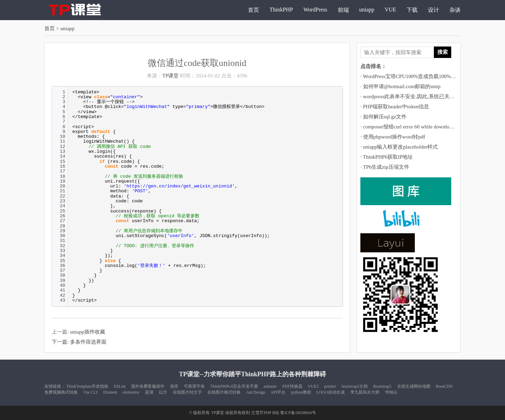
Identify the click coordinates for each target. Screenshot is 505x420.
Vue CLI (91, 392)
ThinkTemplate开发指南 (87, 386)
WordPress (315, 10)
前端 (343, 10)
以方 (163, 392)
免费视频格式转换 (61, 392)
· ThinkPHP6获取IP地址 (387, 157)
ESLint (120, 386)
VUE (390, 10)
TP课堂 (171, 76)
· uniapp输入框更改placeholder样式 (399, 147)
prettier (330, 386)
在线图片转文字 (187, 392)
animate (270, 386)
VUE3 (313, 386)
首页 (254, 10)
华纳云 (391, 392)
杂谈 (455, 10)
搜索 (443, 52)
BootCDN (444, 386)
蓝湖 (149, 392)
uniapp (367, 10)
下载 (412, 10)
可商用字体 (194, 386)
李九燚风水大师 (365, 392)
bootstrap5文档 (355, 386)
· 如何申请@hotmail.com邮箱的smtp (400, 86)
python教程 (301, 392)
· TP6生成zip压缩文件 (385, 167)
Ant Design (256, 392)
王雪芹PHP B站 (265, 413)
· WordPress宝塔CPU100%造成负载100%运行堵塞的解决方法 (429, 76)
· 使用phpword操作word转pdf (393, 137)
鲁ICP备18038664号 (298, 413)
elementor (131, 392)
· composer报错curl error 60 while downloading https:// (418, 127)
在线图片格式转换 (224, 392)
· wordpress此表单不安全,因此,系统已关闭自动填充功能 (423, 96)
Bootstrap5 (382, 386)
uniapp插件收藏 (88, 332)
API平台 (278, 392)
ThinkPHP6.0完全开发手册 (234, 386)
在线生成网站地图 (414, 386)
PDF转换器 (292, 386)
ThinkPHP (281, 10)
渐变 (174, 386)
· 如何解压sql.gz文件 (383, 117)
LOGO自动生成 (331, 392)
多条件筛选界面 (88, 342)
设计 (434, 10)
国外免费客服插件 (148, 386)
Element (110, 392)
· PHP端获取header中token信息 (395, 107)
